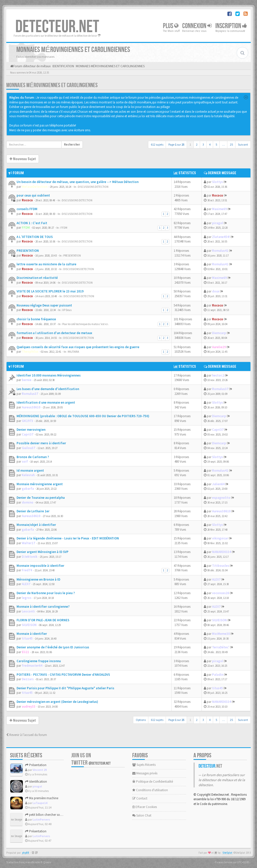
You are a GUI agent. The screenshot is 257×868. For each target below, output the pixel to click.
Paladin (218, 675)
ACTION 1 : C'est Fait (32, 223)
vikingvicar (220, 538)
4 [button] (210, 144)
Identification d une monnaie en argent (46, 402)
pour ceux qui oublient (33, 195)
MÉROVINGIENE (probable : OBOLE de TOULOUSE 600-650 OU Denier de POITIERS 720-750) (83, 416)
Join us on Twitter (91, 759)
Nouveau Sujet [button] (23, 159)
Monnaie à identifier (32, 634)
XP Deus (67, 310)
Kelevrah (28, 475)
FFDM (26, 228)
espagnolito (221, 498)
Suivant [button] (243, 144)
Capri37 (28, 434)
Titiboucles (221, 566)
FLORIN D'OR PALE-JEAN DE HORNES (43, 620)
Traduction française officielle (23, 862)
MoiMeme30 (221, 634)
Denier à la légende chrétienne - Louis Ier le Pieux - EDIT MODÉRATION (68, 538)
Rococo (27, 200)
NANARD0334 (222, 552)
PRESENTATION (28, 251)
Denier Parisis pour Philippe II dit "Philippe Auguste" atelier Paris (65, 688)
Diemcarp (219, 333)
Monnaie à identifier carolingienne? (43, 607)
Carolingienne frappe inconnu (39, 661)
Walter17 (28, 543)
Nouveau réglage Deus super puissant (44, 305)
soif (25, 461)
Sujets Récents (144, 765)
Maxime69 (219, 209)
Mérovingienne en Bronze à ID (38, 579)
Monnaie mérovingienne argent (40, 484)
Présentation (36, 765)
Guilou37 (28, 448)
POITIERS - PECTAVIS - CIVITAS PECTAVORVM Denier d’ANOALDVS (63, 675)
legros (27, 598)
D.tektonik (30, 557)
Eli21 (25, 652)
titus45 (27, 638)
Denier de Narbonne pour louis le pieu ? (46, 593)
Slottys (217, 182)
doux (216, 291)
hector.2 (218, 375)
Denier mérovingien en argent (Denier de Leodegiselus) (57, 702)
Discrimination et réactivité (37, 278)
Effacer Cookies (145, 807)
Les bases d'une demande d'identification (48, 389)
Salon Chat (142, 815)
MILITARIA (73, 352)
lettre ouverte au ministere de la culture (46, 264)
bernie (27, 380)
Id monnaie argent (30, 471)
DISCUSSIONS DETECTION (93, 187)
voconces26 (221, 593)
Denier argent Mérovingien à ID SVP (43, 552)
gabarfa (28, 489)
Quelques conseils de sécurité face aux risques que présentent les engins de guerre (78, 347)
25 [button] (231, 144)
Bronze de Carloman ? (33, 457)
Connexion (197, 26)
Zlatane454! (221, 237)
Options (141, 720)
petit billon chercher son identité (49, 815)
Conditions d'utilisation (150, 790)
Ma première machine (42, 798)
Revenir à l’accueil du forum (27, 735)
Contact (140, 798)
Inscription (231, 26)
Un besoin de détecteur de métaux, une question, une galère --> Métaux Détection (78, 182)
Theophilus (30, 352)
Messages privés (145, 773)
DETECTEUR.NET (57, 27)
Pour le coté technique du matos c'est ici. (85, 324)
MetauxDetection (35, 187)
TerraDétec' (221, 647)
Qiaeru (47, 862)
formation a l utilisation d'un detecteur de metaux (54, 333)
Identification (36, 782)
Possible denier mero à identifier (41, 443)
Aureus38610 (31, 407)
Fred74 (27, 570)
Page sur (176, 144)
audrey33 (29, 706)
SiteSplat (227, 853)
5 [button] (216, 144)
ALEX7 (26, 584)
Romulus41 (220, 251)
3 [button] (203, 144)
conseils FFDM (27, 209)
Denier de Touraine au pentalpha (41, 498)
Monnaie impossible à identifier (40, 566)
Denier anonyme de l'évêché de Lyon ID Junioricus (53, 647)
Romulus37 (30, 394)
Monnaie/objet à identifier (36, 525)
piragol (218, 223)
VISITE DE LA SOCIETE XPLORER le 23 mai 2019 (50, 291)
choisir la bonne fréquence (36, 319)
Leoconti (28, 611)
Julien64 (218, 484)
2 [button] (197, 144)
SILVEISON (29, 625)
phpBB (26, 853)
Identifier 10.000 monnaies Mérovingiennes (49, 375)
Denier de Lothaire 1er (33, 511)
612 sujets (157, 144)
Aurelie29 (219, 347)
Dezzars (28, 679)
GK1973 (27, 421)
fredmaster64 (32, 666)
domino (28, 502)
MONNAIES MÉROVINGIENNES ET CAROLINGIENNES (52, 85)
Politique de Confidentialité (153, 782)
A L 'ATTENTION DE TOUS (35, 237)
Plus (171, 26)
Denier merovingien (31, 430)
